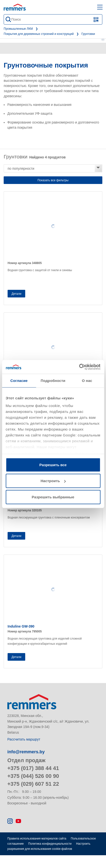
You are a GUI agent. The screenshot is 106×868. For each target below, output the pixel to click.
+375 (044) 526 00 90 (33, 776)
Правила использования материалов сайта (37, 839)
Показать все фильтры (53, 180)
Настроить (53, 481)
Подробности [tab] (53, 380)
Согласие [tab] (19, 380)
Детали (16, 294)
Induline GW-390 (21, 626)
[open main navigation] (100, 7)
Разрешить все (53, 465)
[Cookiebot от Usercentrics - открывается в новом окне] (79, 367)
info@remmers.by (26, 752)
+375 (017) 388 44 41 (33, 768)
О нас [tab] (87, 380)
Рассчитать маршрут (24, 739)
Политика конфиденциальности (50, 844)
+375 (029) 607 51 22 (33, 784)
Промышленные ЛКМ (18, 29)
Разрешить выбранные (53, 497)
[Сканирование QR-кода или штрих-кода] (96, 20)
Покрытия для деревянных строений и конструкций (39, 34)
